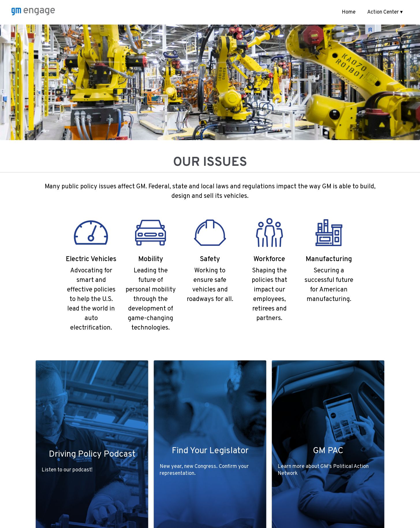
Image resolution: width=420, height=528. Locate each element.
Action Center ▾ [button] (385, 12)
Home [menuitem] (349, 12)
